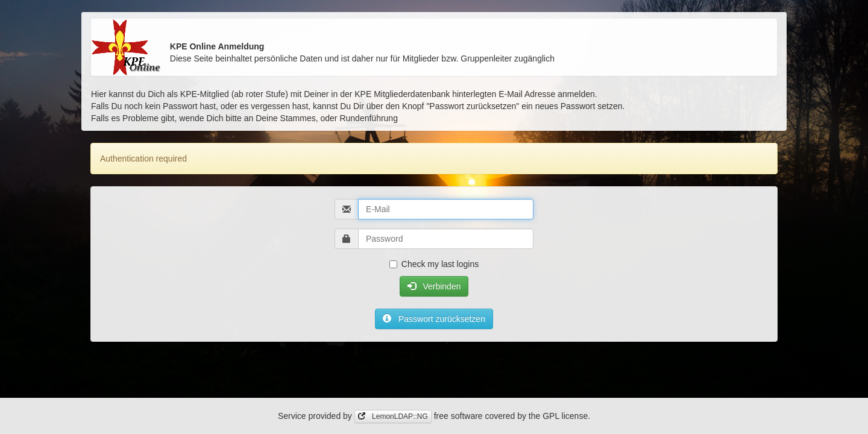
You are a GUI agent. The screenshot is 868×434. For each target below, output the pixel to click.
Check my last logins (434, 264)
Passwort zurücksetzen (434, 319)
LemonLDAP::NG (393, 417)
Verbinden (434, 286)
